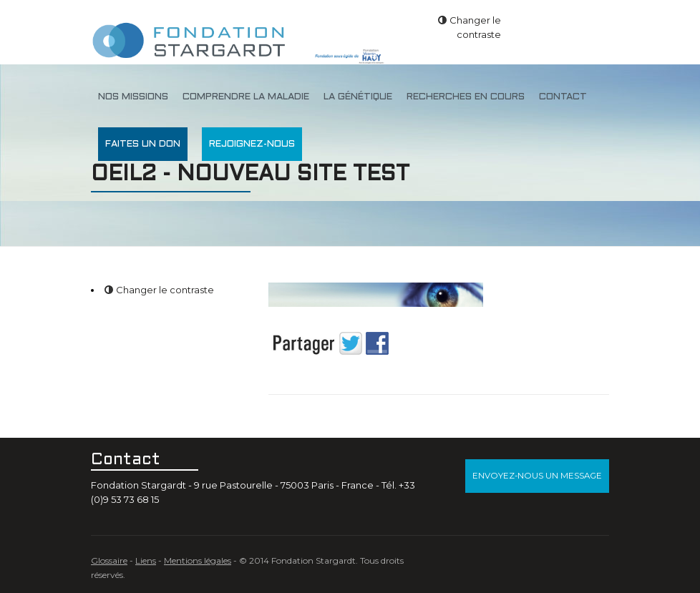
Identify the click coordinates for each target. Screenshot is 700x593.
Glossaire (109, 560)
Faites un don (143, 144)
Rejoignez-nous (252, 144)
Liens (146, 560)
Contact (563, 97)
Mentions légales (198, 560)
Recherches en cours (466, 97)
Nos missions (133, 97)
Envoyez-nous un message (537, 476)
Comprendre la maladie (246, 97)
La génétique (358, 97)
